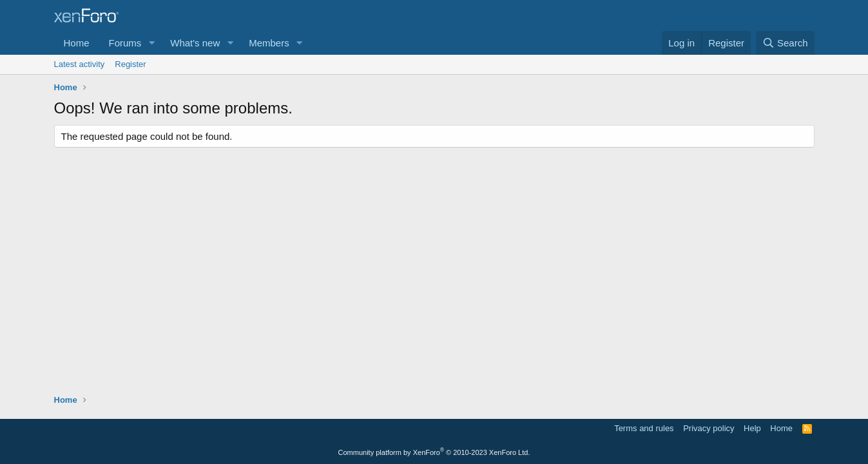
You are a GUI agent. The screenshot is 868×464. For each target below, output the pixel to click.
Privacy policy (709, 428)
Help (752, 428)
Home (77, 43)
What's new (195, 43)
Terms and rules (644, 428)
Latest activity (80, 64)
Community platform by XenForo (434, 452)
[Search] (785, 43)
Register (130, 64)
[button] (151, 43)
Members (269, 43)
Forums (125, 43)
